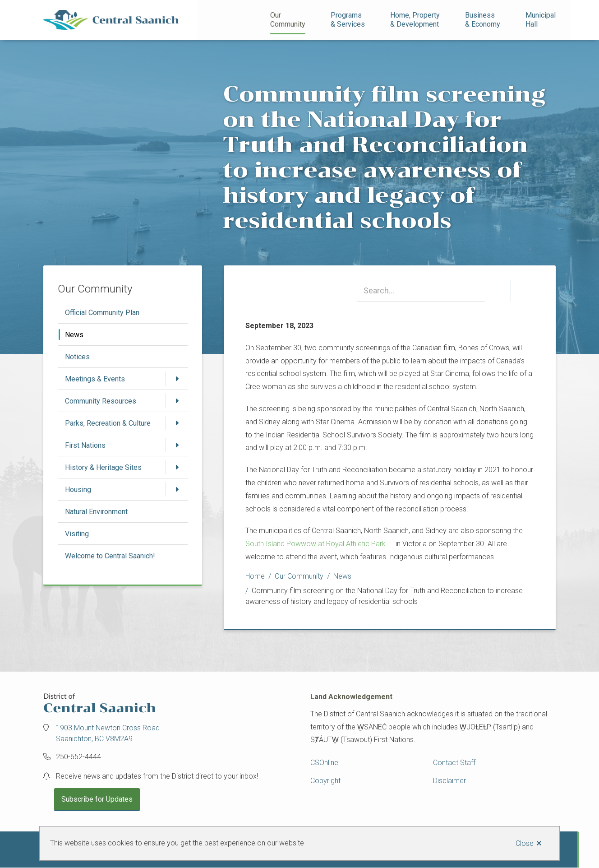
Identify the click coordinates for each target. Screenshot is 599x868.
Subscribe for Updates (97, 799)
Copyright (325, 781)
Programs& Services (348, 20)
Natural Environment (96, 512)
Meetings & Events (95, 379)
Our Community (288, 20)
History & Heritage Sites (103, 467)
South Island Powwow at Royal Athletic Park (316, 544)
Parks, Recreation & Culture (108, 423)
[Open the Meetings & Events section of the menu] (177, 379)
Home (255, 576)
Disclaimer (449, 781)
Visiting (77, 534)
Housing (78, 490)
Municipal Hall (541, 20)
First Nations (85, 445)
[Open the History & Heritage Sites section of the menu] (177, 467)
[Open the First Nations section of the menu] (177, 445)
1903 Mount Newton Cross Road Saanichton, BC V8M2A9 (108, 733)
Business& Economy (483, 20)
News (74, 335)
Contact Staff (454, 763)
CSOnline (324, 763)
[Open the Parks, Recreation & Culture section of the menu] (177, 423)
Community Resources (101, 401)
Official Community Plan (102, 313)
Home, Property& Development (415, 20)
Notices (77, 357)
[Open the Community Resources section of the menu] (177, 401)
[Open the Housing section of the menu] (177, 489)
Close (525, 843)
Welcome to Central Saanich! (110, 556)
